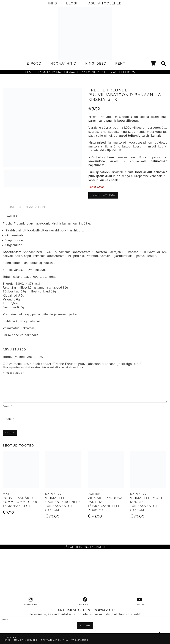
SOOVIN (85, 626)
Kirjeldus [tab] (14, 207)
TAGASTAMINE (80, 640)
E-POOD (34, 63)
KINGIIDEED (96, 63)
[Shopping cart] (155, 64)
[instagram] (31, 601)
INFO (53, 3)
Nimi (7, 406)
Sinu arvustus (13, 373)
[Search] (164, 64)
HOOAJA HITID (63, 63)
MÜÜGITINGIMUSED (26, 640)
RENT (120, 63)
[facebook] (85, 601)
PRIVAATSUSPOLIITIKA (55, 640)
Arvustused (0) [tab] (35, 207)
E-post (8, 419)
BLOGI (72, 3)
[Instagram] (21, 573)
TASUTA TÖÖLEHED (104, 3)
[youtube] (139, 601)
